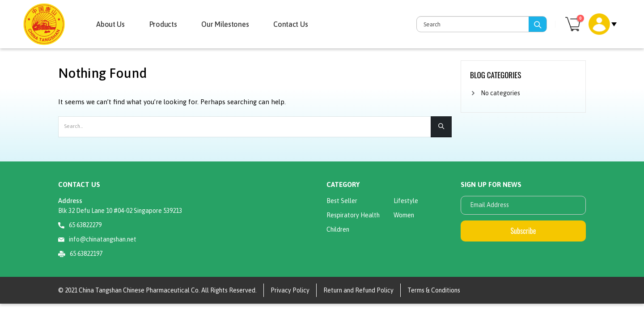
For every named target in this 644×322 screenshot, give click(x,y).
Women (404, 215)
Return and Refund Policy (358, 290)
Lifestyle (406, 201)
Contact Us (290, 24)
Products (163, 24)
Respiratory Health (353, 215)
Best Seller (342, 201)
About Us (110, 24)
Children (338, 229)
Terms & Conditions (434, 290)
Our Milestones (225, 24)
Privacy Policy (290, 290)
